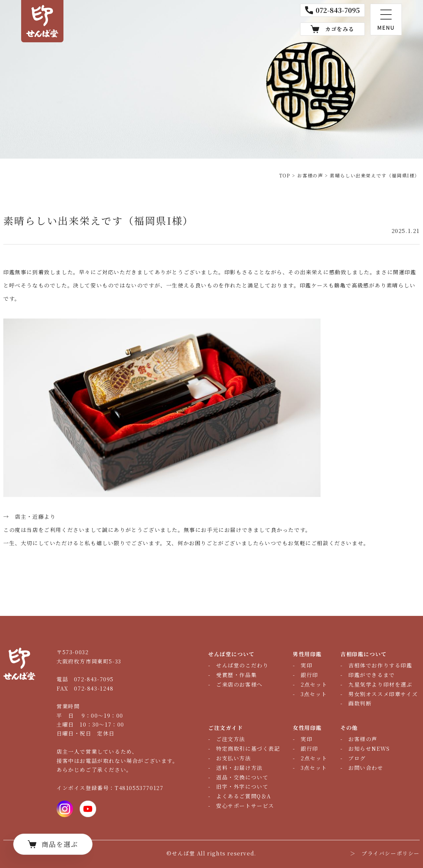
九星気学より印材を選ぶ (380, 684)
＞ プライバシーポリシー (385, 853)
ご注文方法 (231, 739)
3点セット (314, 694)
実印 (307, 665)
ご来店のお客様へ (239, 684)
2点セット (314, 684)
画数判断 (360, 703)
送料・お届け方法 (239, 768)
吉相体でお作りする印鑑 (380, 665)
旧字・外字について (242, 787)
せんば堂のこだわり (242, 665)
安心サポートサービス (245, 806)
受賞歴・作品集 (236, 675)
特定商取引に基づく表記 (248, 749)
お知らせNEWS (369, 749)
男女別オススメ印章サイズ (383, 694)
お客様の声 (363, 739)
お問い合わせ (366, 768)
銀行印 (309, 675)
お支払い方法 (234, 758)
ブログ (357, 758)
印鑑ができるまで (372, 675)
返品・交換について (242, 777)
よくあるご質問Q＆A (244, 796)
